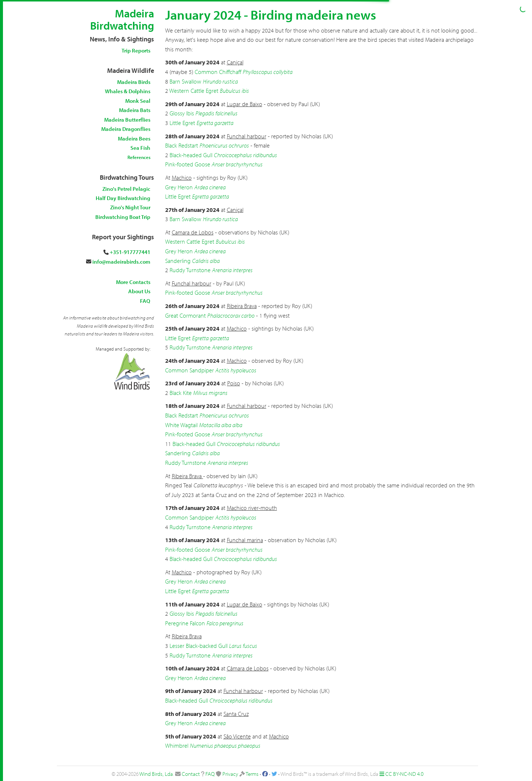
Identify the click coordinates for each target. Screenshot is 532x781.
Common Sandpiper (190, 370)
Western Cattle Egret (194, 91)
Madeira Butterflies (127, 120)
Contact (191, 774)
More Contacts (133, 282)
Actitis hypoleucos (236, 370)
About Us (139, 291)
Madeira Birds (134, 82)
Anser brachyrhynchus (237, 164)
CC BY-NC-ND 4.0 (404, 774)
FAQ (145, 301)
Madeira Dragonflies (126, 129)
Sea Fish (140, 148)
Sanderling (178, 261)
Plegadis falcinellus (216, 113)
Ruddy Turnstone (190, 270)
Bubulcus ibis (234, 91)
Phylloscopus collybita (268, 72)
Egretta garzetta (215, 123)
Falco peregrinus (225, 623)
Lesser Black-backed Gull (199, 646)
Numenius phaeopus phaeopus (225, 745)
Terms (252, 774)
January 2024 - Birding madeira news (271, 14)
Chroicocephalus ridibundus (245, 155)
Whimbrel (177, 745)
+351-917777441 (130, 252)
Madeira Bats (135, 110)
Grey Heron (179, 187)
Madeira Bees (134, 138)
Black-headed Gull (191, 155)
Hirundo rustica (220, 81)
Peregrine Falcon (185, 623)
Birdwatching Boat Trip (123, 217)
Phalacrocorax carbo (231, 315)
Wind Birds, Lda (156, 774)
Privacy (230, 774)
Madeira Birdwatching (122, 19)
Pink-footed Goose (188, 164)
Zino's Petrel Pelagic (126, 189)
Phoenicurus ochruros (224, 145)
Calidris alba (206, 261)
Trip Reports (136, 50)
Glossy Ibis (182, 113)
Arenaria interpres (232, 270)
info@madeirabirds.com (121, 262)
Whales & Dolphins (128, 91)
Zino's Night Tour (130, 207)
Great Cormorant (185, 315)
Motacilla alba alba (221, 425)
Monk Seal (138, 101)
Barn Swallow (185, 81)
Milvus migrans (210, 393)
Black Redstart (182, 145)
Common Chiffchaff (218, 72)
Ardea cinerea (210, 187)
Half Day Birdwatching (123, 198)
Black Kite (181, 393)
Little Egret (182, 123)
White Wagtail (181, 425)
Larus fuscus (243, 646)
